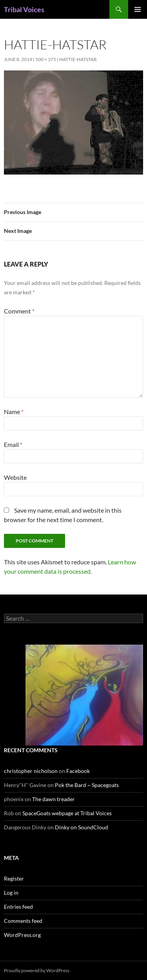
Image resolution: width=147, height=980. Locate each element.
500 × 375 (46, 59)
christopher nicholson (31, 771)
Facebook (78, 771)
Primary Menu (138, 9)
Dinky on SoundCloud (82, 827)
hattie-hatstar (78, 59)
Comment (19, 311)
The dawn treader (54, 799)
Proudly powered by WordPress (37, 970)
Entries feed (18, 907)
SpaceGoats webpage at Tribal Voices (67, 813)
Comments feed (23, 921)
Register (14, 878)
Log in (11, 893)
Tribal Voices (24, 9)
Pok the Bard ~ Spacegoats (87, 785)
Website (15, 477)
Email (13, 444)
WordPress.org (22, 935)
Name (14, 412)
